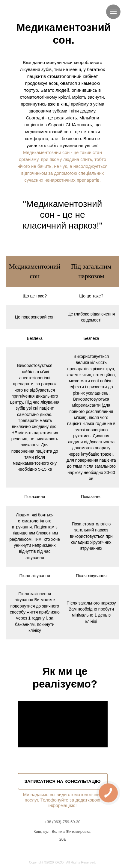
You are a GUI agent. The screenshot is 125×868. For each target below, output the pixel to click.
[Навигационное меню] (113, 12)
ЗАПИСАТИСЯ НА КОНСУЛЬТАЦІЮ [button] (62, 781)
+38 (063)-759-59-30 (63, 822)
